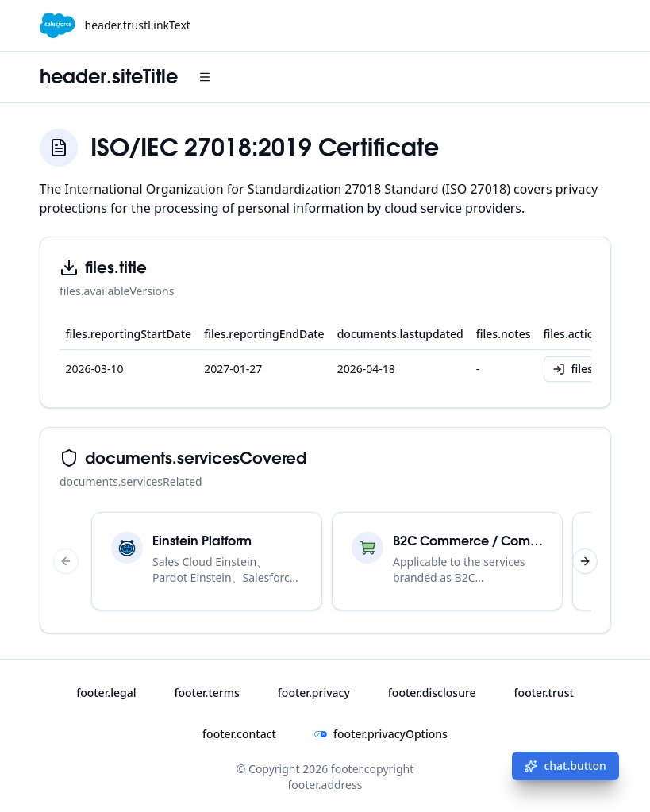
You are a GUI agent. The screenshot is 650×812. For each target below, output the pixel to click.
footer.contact (239, 734)
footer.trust (544, 693)
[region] (325, 561)
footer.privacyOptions (381, 734)
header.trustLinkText (138, 25)
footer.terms (206, 693)
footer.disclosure (432, 693)
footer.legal (106, 693)
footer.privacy (314, 693)
